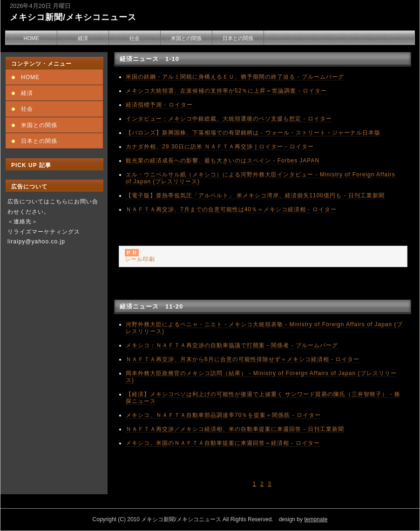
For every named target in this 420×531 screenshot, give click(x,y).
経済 (83, 38)
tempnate (316, 519)
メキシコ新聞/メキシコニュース (73, 17)
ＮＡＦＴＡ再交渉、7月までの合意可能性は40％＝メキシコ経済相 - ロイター (231, 209)
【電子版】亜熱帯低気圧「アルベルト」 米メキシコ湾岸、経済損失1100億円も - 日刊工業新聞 (255, 195)
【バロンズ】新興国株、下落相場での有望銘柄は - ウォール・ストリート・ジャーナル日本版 (253, 133)
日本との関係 (238, 38)
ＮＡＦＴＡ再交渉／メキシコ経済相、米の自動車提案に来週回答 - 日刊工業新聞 (235, 429)
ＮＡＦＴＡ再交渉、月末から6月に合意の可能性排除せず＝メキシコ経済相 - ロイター (243, 359)
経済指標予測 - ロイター (159, 105)
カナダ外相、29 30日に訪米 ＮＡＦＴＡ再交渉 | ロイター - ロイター (220, 147)
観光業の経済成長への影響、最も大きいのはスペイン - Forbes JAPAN (223, 161)
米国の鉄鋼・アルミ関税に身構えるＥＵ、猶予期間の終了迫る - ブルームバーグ (235, 77)
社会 (135, 38)
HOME (31, 38)
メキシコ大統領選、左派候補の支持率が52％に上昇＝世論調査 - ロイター (226, 91)
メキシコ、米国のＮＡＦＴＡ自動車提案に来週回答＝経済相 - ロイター (223, 443)
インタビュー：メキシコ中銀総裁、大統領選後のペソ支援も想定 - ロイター (229, 119)
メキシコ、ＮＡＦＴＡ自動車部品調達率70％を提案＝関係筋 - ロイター (223, 415)
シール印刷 (140, 259)
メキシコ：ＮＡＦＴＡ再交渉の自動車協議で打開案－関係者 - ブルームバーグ (232, 345)
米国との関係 (186, 38)
